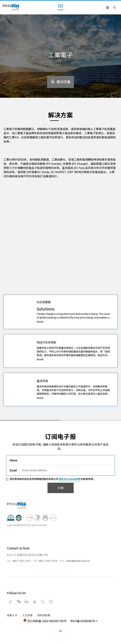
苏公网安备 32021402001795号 (47, 621)
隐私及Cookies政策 (70, 479)
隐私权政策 (44, 615)
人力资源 (27, 615)
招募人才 (12, 615)
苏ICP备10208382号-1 (84, 621)
